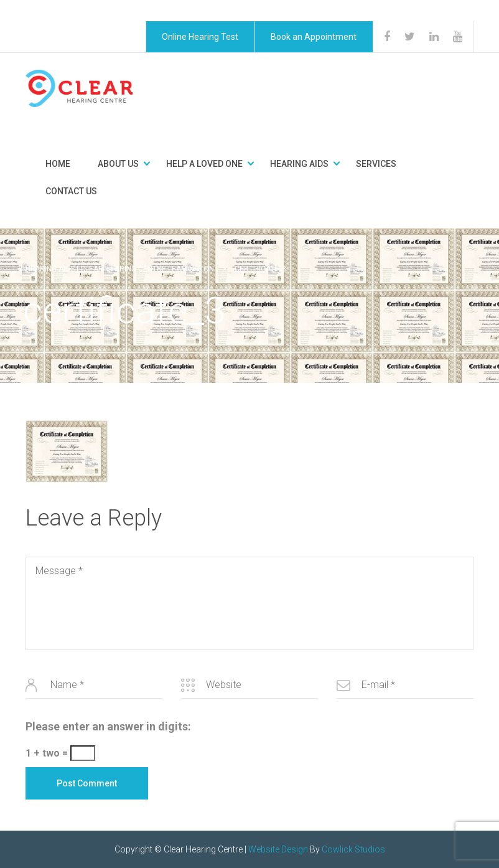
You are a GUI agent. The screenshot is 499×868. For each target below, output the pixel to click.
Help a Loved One (204, 164)
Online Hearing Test (200, 37)
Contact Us (71, 191)
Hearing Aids (299, 164)
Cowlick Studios (353, 849)
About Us (118, 164)
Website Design (278, 849)
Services (376, 164)
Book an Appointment (314, 37)
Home (58, 164)
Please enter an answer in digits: (108, 726)
